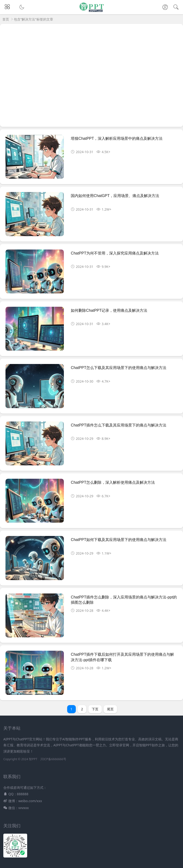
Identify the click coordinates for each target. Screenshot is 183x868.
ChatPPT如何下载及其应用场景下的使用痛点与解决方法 (119, 540)
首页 (6, 19)
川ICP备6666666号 (53, 759)
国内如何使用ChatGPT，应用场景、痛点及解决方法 (115, 196)
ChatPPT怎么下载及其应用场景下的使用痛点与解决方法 (119, 368)
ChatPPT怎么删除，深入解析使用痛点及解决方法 (113, 482)
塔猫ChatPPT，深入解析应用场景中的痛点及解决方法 (117, 138)
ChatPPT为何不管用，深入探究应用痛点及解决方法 (115, 253)
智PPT (33, 759)
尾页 (110, 709)
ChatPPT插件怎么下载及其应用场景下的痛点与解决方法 (119, 425)
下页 (95, 709)
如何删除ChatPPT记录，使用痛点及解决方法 (109, 310)
